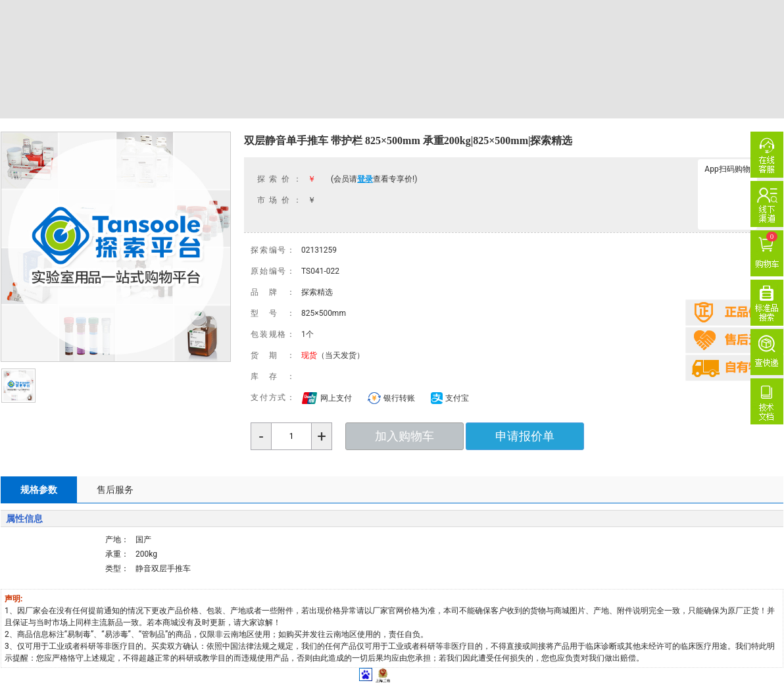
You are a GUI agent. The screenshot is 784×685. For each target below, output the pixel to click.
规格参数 (39, 490)
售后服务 (115, 490)
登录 (365, 179)
